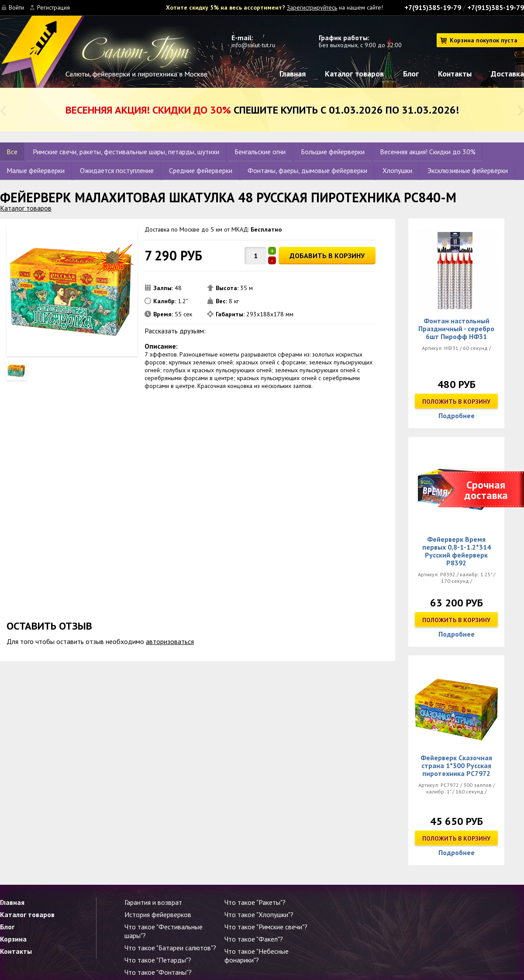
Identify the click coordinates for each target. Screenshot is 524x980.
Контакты (455, 74)
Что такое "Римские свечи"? (266, 927)
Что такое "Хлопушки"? (259, 914)
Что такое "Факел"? (254, 939)
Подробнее (457, 416)
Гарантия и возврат (153, 902)
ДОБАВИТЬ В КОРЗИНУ (327, 256)
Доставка (507, 74)
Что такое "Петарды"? (158, 960)
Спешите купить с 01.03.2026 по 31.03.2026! (262, 110)
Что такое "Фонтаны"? (158, 972)
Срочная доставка (486, 490)
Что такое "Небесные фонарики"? (257, 956)
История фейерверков (158, 914)
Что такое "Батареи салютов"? (170, 948)
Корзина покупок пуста (484, 40)
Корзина (13, 939)
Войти (16, 7)
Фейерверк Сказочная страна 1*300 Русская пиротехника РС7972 (456, 765)
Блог (411, 74)
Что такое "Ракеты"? (255, 902)
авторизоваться (170, 641)
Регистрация (53, 7)
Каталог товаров (354, 74)
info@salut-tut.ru (253, 45)
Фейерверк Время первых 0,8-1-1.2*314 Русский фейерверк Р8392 (457, 551)
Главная (293, 74)
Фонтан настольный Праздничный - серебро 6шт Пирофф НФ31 (456, 329)
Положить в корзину (456, 402)
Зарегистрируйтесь (312, 7)
